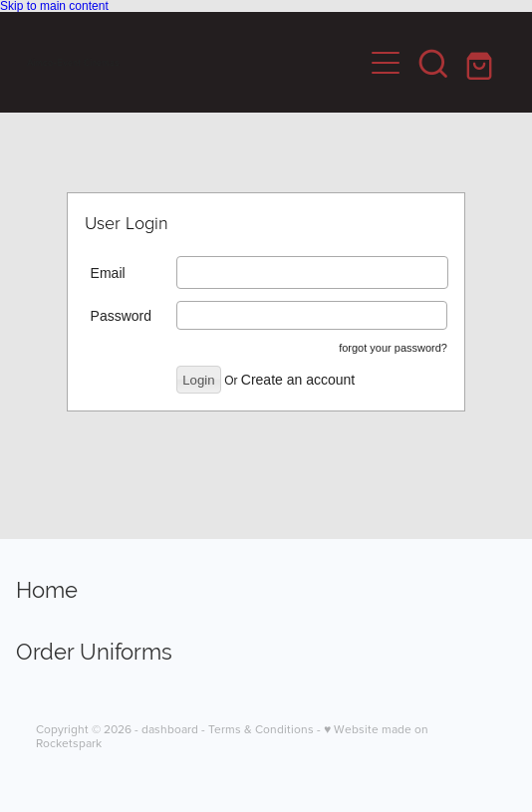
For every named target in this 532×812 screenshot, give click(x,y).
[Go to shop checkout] (481, 63)
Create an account (298, 380)
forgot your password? (393, 348)
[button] (433, 63)
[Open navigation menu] (386, 63)
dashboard (170, 729)
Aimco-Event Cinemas (73, 63)
